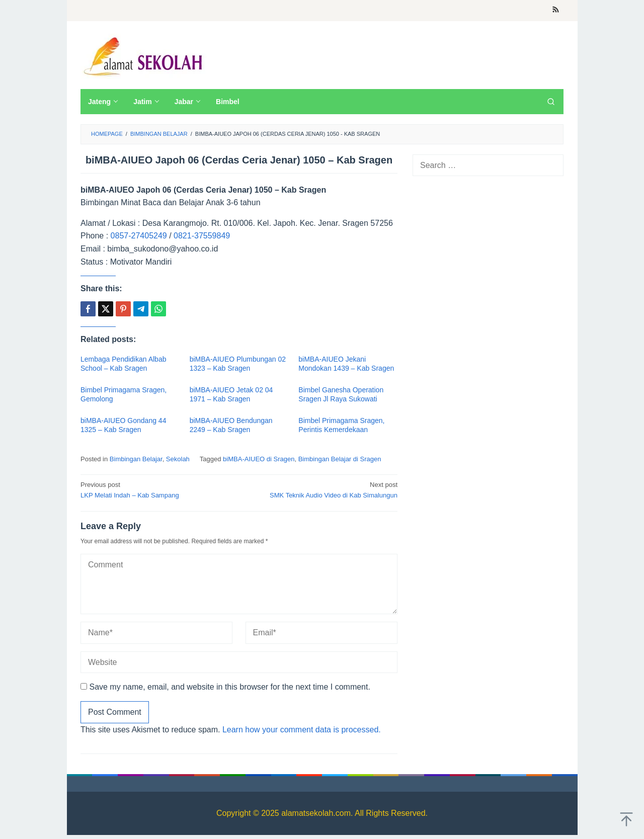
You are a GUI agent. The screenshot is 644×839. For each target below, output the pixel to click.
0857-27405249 (139, 236)
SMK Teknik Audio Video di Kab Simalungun (321, 489)
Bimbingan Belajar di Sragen (340, 459)
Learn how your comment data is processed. (302, 730)
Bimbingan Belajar (136, 459)
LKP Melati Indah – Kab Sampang (156, 489)
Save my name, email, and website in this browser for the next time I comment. (229, 687)
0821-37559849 (202, 236)
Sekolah (178, 459)
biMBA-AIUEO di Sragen (259, 459)
